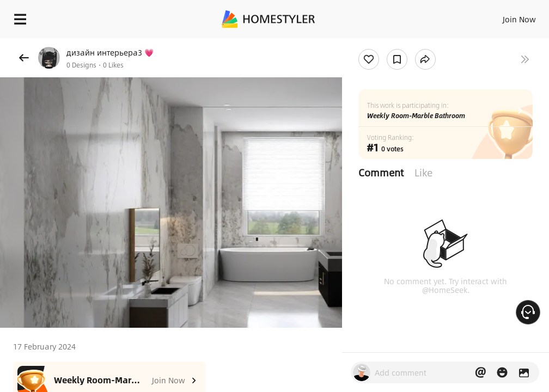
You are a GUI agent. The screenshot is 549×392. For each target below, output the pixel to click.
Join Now (519, 19)
